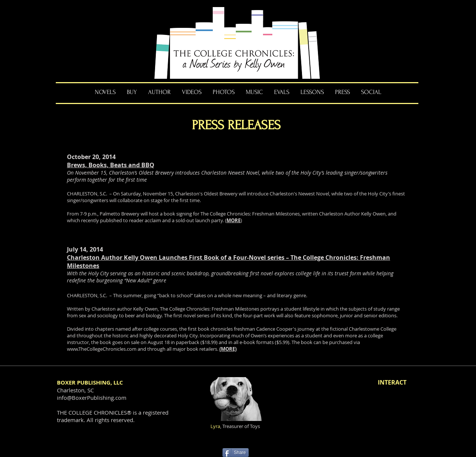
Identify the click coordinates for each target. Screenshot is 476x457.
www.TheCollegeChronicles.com (102, 349)
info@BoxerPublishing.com (92, 398)
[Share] (236, 453)
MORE (234, 220)
